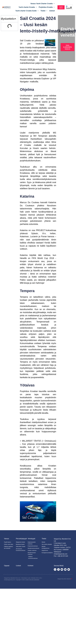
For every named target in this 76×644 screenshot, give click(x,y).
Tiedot (44, 11)
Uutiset (52, 11)
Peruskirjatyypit (21, 539)
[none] (69, 7)
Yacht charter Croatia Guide (27, 11)
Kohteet (31, 566)
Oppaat (7, 566)
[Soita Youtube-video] (38, 511)
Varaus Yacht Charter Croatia (43, 4)
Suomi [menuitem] (69, 8)
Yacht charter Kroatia (28, 7)
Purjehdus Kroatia (47, 7)
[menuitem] (69, 7)
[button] (15, 19)
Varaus (7, 539)
